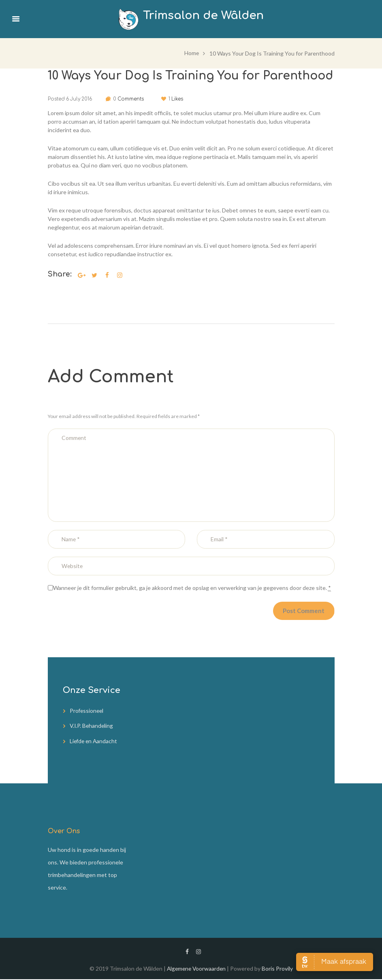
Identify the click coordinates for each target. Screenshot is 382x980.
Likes (181, 99)
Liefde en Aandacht (94, 742)
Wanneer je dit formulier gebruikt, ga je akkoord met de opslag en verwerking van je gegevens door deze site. (192, 589)
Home (191, 53)
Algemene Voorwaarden (196, 970)
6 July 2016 (79, 99)
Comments (131, 99)
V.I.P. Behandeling (92, 728)
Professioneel (87, 713)
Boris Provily (278, 970)
